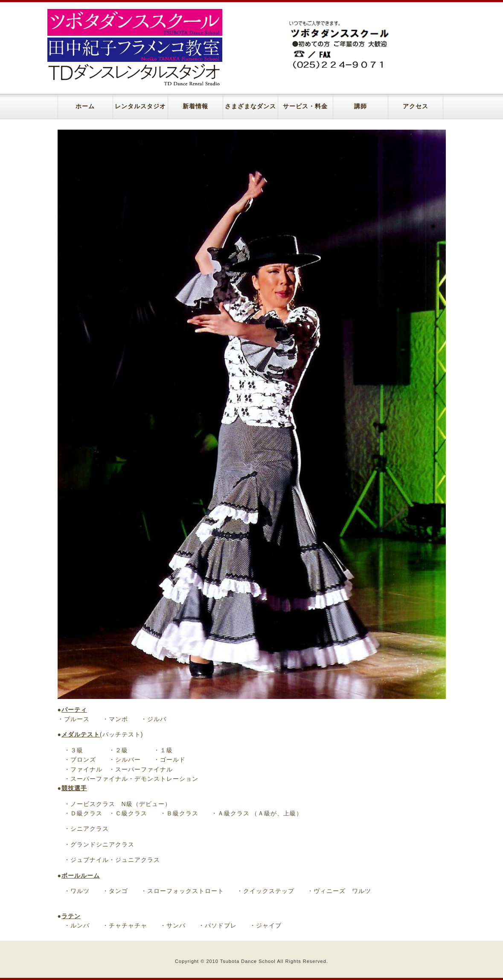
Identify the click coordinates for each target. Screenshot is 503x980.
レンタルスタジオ (140, 106)
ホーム (85, 106)
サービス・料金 (305, 106)
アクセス (416, 106)
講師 (361, 106)
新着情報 (195, 106)
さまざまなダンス (250, 106)
